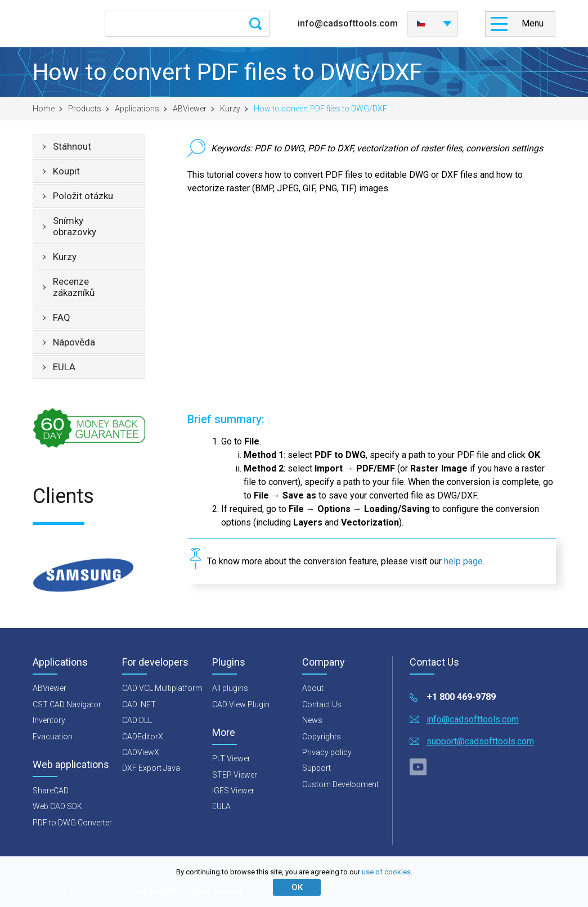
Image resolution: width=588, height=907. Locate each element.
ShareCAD (51, 791)
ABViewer (190, 109)
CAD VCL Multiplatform (162, 688)
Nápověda (74, 342)
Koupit (66, 171)
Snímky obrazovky (75, 226)
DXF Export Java (151, 768)
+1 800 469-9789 (461, 697)
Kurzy (230, 109)
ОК (297, 887)
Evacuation (53, 737)
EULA (64, 367)
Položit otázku (83, 196)
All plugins (230, 688)
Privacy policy (327, 752)
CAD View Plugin (241, 704)
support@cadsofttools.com (480, 741)
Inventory (49, 720)
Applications (137, 109)
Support (317, 768)
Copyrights (322, 737)
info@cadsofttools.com (348, 23)
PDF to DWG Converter (72, 823)
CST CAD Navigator (67, 704)
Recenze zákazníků (74, 287)
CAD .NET (139, 704)
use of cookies (386, 872)
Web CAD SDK (57, 806)
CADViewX (141, 752)
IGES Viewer (233, 791)
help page (463, 561)
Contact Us (322, 704)
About (313, 688)
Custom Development (340, 784)
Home (44, 109)
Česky (421, 24)
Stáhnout (72, 146)
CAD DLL (137, 720)
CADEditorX (143, 737)
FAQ (62, 317)
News (312, 720)
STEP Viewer (235, 775)
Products (85, 109)
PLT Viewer (231, 758)
